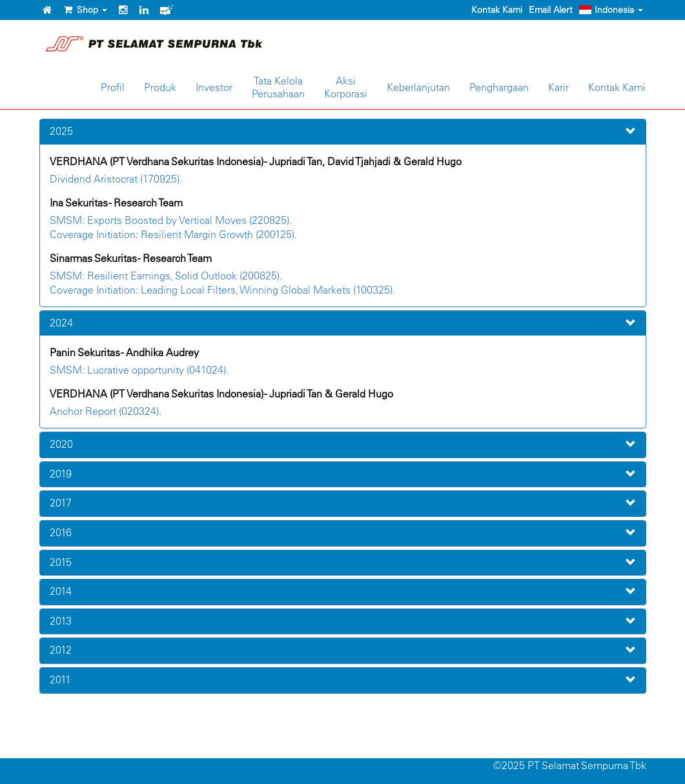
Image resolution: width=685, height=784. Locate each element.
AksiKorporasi (346, 87)
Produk (160, 87)
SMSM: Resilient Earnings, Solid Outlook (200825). (166, 276)
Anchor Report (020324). (106, 411)
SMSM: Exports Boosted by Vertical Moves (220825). (171, 220)
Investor (214, 87)
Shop (86, 10)
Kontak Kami (497, 10)
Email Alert (551, 10)
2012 (61, 650)
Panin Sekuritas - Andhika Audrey (124, 352)
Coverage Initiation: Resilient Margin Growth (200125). (173, 234)
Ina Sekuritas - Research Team (116, 203)
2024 (61, 323)
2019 (61, 474)
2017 (61, 503)
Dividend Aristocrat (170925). (116, 179)
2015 (61, 562)
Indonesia (611, 10)
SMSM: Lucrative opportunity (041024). (139, 370)
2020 (61, 444)
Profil (113, 87)
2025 (61, 131)
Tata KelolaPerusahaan (278, 87)
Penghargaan (499, 87)
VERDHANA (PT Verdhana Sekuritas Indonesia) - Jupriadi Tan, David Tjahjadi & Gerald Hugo (256, 161)
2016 (61, 532)
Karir (558, 87)
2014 (61, 591)
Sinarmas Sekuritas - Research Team (131, 258)
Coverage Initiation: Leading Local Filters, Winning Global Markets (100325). (222, 290)
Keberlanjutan (418, 87)
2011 (60, 679)
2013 (61, 621)
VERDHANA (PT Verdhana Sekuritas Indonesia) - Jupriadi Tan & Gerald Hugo (221, 394)
